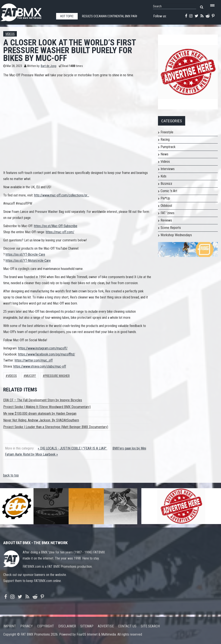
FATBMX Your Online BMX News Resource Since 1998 (26, 11)
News (164, 154)
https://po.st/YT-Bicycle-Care (25, 254)
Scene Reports (171, 228)
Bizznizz (166, 184)
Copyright (46, 626)
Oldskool (166, 206)
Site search (150, 626)
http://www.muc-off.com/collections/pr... (62, 195)
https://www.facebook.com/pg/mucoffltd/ (47, 354)
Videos (10, 34)
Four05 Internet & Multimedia (96, 634)
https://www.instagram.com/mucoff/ (43, 348)
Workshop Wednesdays (176, 235)
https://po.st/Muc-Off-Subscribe (56, 226)
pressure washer (57, 376)
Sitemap (87, 626)
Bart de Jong (49, 66)
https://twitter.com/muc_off (34, 360)
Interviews (168, 169)
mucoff (31, 376)
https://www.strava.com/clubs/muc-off (40, 366)
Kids (163, 176)
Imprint (10, 626)
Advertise (106, 626)
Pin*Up (165, 198)
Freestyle (167, 132)
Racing (165, 139)
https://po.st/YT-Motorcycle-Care (28, 261)
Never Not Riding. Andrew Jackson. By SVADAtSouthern (41, 420)
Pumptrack (168, 147)
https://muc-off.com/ (60, 232)
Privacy (27, 626)
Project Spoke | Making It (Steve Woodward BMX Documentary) (47, 407)
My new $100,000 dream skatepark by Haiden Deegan (40, 414)
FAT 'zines (167, 213)
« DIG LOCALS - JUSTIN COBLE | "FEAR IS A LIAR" (73, 448)
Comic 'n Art (169, 191)
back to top (11, 475)
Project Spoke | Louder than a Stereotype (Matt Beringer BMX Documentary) (56, 427)
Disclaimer (67, 626)
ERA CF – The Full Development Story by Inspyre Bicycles (43, 400)
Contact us (127, 626)
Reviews (166, 220)
